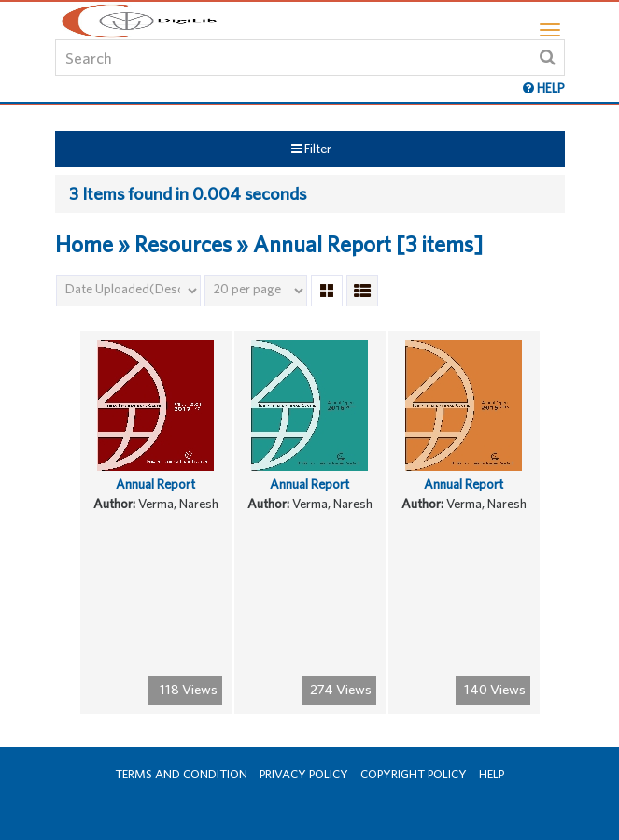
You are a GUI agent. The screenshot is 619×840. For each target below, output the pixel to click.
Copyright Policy (414, 774)
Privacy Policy (304, 774)
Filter (311, 149)
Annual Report (155, 484)
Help (492, 774)
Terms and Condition (181, 774)
